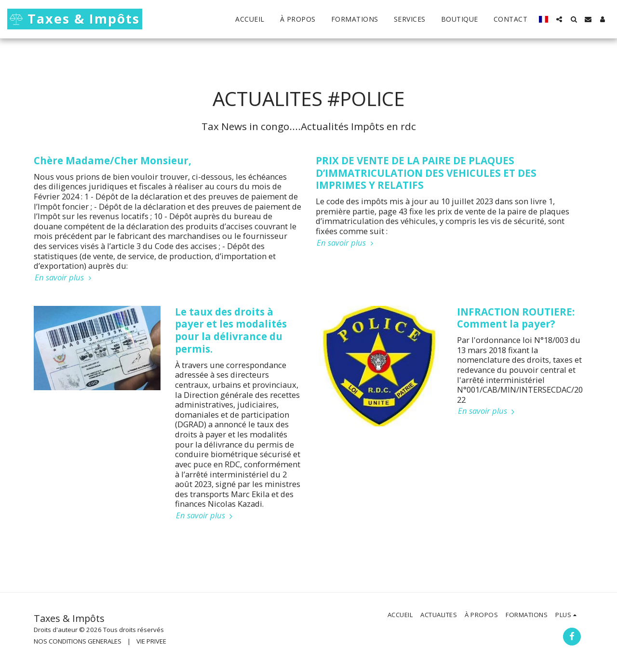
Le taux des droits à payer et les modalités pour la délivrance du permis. (231, 330)
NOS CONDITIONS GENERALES (78, 641)
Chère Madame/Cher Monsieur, (113, 160)
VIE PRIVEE (151, 641)
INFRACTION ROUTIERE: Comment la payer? (516, 318)
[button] (559, 19)
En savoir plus (64, 278)
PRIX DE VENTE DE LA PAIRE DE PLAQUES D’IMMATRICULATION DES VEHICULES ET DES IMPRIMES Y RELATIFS (426, 173)
